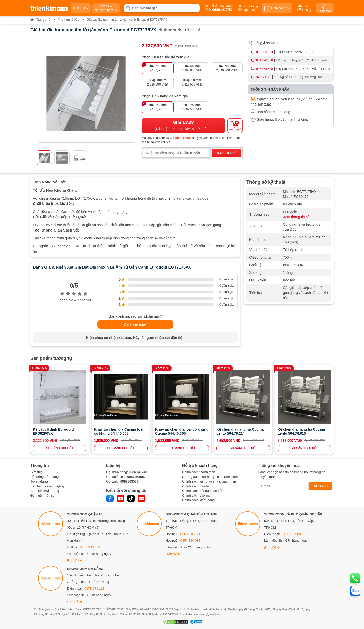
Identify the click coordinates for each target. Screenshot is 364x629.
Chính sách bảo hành (198, 486)
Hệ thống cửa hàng (44, 477)
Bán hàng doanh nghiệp (48, 486)
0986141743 (138, 472)
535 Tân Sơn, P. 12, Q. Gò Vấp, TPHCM (303, 69)
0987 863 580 (264, 69)
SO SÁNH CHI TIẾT (60, 448)
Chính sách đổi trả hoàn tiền (203, 491)
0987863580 (136, 477)
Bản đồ (75, 561)
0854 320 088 (264, 60)
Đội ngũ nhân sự (43, 496)
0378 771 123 (95, 588)
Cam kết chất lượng (45, 491)
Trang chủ (40, 20)
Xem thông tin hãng (298, 217)
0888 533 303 (264, 52)
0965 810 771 (191, 534)
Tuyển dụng (39, 481)
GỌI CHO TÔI (226, 153)
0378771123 (263, 77)
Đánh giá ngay (135, 324)
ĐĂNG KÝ (321, 486)
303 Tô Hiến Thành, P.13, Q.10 (297, 52)
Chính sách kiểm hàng (198, 500)
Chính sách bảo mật (197, 496)
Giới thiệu (37, 472)
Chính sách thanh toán (199, 472)
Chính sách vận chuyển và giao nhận (209, 481)
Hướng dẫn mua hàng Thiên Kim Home (211, 477)
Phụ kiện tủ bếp (68, 20)
